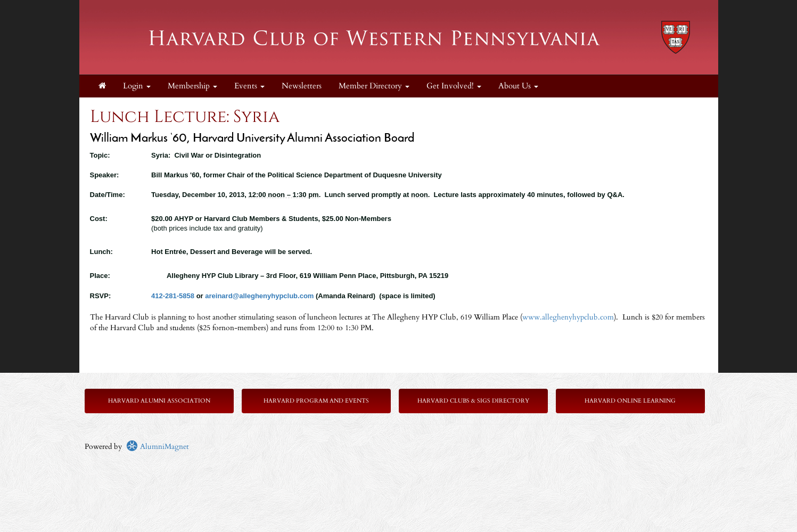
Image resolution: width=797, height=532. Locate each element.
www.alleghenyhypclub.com (568, 317)
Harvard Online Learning (630, 401)
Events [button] (249, 86)
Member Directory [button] (374, 86)
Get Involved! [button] (454, 86)
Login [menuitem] (137, 86)
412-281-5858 (173, 296)
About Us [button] (518, 86)
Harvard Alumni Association (159, 401)
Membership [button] (192, 86)
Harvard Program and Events (316, 401)
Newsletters (302, 86)
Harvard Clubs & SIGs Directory (473, 401)
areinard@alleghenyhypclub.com (259, 296)
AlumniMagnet (157, 447)
